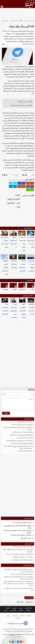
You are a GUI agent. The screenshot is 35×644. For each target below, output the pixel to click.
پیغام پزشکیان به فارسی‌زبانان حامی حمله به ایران (21, 435)
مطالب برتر (29, 281)
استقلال (15, 289)
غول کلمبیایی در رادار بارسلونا (25, 422)
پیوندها (9, 616)
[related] (3, 44)
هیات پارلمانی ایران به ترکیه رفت (25, 451)
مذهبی (6, 610)
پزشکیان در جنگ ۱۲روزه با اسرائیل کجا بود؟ (20, 105)
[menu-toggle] (2, 7)
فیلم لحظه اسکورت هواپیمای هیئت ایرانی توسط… (5, 268)
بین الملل (28, 610)
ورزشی (14, 608)
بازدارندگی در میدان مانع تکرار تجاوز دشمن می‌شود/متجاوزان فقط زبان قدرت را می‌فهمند (18, 578)
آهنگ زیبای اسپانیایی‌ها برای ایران (24, 438)
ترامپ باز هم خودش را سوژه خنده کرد (22, 523)
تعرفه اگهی (18, 618)
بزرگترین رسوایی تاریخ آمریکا (24, 102)
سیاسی (3, 21)
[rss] (24, 642)
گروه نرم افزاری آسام (13, 634)
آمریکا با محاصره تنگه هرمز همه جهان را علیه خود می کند (19, 554)
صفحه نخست (28, 608)
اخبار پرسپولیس (29, 602)
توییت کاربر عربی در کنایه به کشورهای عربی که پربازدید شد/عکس (17, 531)
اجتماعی (21, 610)
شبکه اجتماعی (11, 203)
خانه (7, 21)
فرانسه (16, 67)
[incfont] (26, 175)
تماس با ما (16, 616)
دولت (18, 203)
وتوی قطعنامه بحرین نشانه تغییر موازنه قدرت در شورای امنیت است (18, 589)
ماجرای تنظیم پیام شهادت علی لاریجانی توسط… (22, 311)
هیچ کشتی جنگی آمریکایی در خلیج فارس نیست (21, 560)
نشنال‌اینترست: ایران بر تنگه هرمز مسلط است (22, 425)
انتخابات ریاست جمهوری (14, 199)
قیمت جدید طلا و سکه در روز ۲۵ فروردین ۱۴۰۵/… (22, 244)
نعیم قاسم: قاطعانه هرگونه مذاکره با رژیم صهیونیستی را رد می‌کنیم (17, 527)
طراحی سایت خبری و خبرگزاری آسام (15, 624)
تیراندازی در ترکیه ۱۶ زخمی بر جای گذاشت (22, 432)
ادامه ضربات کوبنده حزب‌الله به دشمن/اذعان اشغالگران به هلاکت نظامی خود (17, 551)
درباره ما (29, 616)
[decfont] (23, 175)
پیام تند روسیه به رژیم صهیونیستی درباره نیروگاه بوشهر (19, 441)
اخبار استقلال (20, 602)
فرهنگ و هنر (13, 610)
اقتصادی (8, 608)
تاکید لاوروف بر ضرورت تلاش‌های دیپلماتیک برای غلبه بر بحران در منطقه (18, 428)
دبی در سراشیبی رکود (26, 538)
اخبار (33, 289)
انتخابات (18, 195)
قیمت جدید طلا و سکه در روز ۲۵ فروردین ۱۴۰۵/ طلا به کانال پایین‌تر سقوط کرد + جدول (18, 447)
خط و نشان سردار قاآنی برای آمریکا (14, 264)
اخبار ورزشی (22, 289)
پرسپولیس (6, 289)
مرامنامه (23, 616)
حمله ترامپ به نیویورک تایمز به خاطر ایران (21, 535)
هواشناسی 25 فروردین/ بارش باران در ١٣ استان (22, 443)
